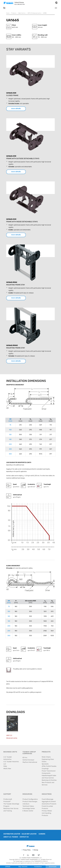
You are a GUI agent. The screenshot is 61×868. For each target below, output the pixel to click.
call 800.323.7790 (20, 4)
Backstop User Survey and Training (11, 810)
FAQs (5, 766)
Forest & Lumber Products (47, 807)
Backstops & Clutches (49, 780)
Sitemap (36, 850)
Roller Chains (46, 757)
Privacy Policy (27, 850)
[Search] (52, 3)
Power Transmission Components (49, 772)
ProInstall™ (7, 802)
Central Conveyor (28, 760)
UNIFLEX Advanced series (12, 737)
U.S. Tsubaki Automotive (8, 758)
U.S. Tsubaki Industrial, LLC (11, 763)
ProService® (8, 799)
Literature (26, 804)
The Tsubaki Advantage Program (11, 805)
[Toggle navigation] (56, 8)
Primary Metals (47, 811)
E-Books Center (28, 811)
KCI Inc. (25, 758)
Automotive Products (49, 804)
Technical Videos (28, 806)
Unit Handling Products (46, 814)
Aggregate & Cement (49, 802)
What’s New (7, 769)
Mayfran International (30, 762)
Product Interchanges (30, 802)
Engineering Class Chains (48, 760)
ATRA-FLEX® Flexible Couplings (49, 767)
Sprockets (45, 764)
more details (16, 108)
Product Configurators (30, 799)
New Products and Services (48, 784)
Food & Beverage (48, 799)
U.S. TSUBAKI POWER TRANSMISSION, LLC (30, 858)
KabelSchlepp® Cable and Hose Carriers (49, 777)
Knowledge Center (29, 808)
